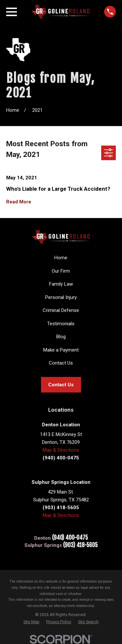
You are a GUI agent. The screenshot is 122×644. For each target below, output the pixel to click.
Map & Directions (61, 450)
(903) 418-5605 (80, 545)
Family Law (61, 284)
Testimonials (61, 324)
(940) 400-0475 (70, 538)
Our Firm (61, 271)
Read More (19, 202)
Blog (61, 337)
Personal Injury (61, 297)
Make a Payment (61, 350)
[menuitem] (31, 622)
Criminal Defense (61, 310)
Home (61, 258)
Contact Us (61, 363)
